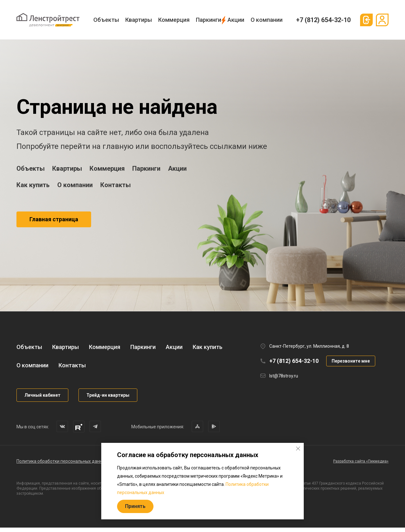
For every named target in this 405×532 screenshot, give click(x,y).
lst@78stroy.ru (284, 380)
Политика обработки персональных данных (62, 466)
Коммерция (174, 20)
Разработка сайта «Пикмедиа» (361, 466)
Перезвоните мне (351, 365)
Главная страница (54, 219)
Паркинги (209, 20)
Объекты (106, 20)
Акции (236, 20)
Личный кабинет (42, 400)
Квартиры (139, 20)
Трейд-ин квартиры (108, 400)
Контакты (115, 185)
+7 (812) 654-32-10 (323, 20)
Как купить (33, 185)
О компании (267, 20)
